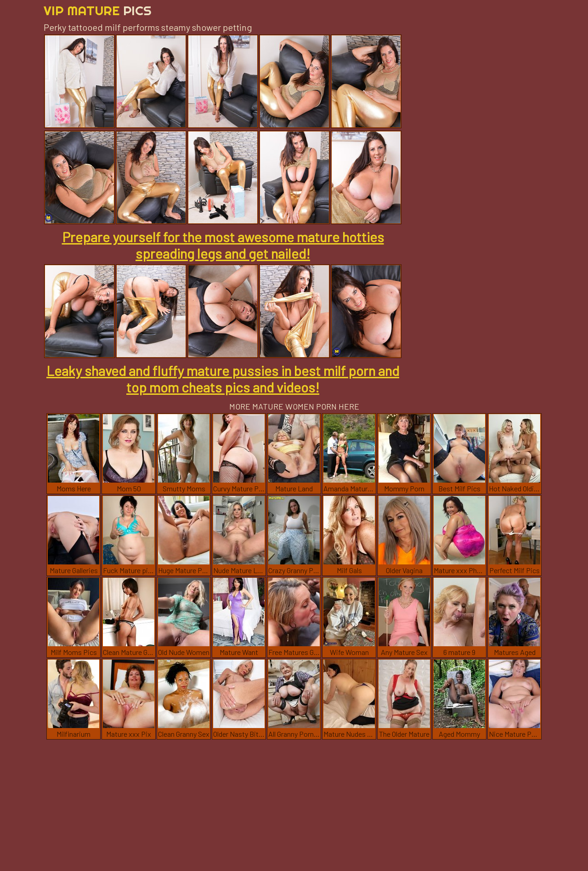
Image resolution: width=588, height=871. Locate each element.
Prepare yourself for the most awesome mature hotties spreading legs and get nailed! (223, 245)
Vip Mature (98, 10)
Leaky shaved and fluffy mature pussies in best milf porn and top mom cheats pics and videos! (223, 379)
